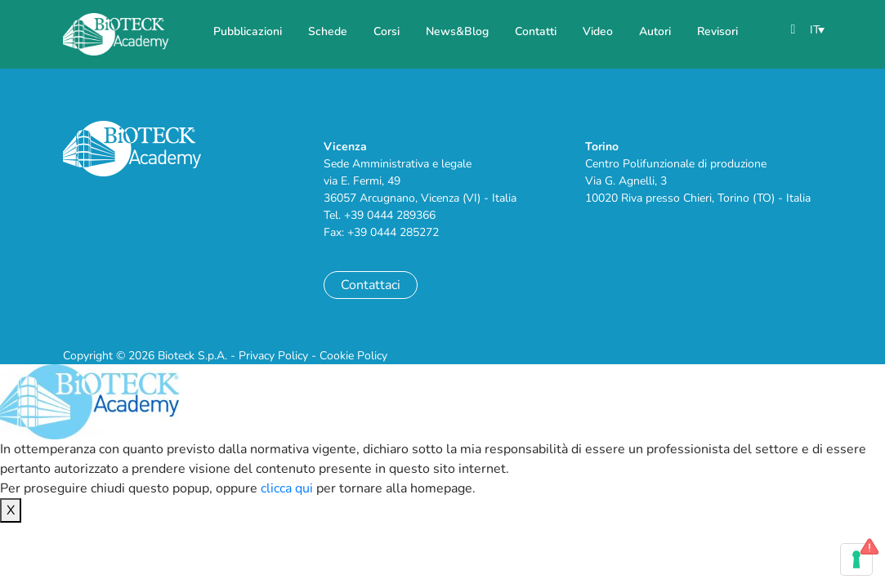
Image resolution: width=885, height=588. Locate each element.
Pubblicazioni (248, 31)
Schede (328, 31)
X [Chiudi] (11, 510)
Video (598, 31)
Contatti (536, 31)
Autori (655, 31)
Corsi (387, 31)
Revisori (717, 31)
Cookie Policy (353, 356)
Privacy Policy (273, 356)
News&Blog (457, 31)
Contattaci (371, 285)
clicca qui (287, 488)
